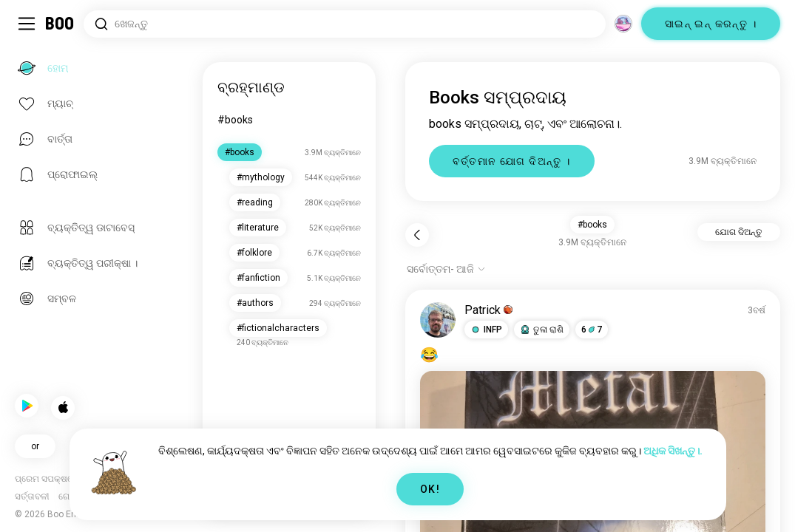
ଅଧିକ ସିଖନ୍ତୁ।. (673, 451)
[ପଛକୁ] (418, 235)
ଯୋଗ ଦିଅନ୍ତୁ (739, 232)
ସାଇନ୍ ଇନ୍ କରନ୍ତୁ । (711, 24)
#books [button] (593, 225)
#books (237, 120)
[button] (487, 330)
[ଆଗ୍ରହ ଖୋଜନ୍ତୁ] (345, 24)
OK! (430, 489)
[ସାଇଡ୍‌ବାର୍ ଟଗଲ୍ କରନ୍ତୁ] (27, 24)
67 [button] (592, 330)
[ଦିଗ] (623, 24)
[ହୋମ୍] (60, 24)
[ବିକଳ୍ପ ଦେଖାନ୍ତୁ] (447, 269)
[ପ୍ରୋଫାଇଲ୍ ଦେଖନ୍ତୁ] (439, 320)
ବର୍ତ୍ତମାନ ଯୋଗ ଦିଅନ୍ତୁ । (512, 161)
